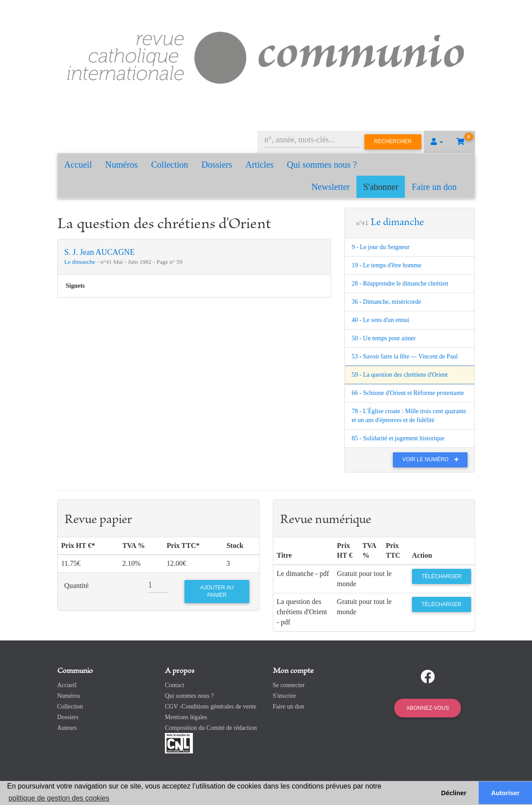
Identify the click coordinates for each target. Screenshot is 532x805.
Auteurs (67, 728)
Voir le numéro (433, 459)
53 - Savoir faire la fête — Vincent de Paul (405, 356)
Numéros (122, 165)
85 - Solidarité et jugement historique (398, 438)
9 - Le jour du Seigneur (380, 247)
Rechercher (393, 141)
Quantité (77, 586)
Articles (259, 165)
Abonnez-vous (428, 708)
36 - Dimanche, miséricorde (386, 302)
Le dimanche (81, 262)
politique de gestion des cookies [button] (59, 798)
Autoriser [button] (505, 793)
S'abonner (381, 187)
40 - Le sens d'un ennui (380, 320)
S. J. (72, 252)
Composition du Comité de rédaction (211, 728)
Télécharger (441, 576)
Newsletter (331, 187)
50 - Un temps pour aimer (384, 338)
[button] (437, 142)
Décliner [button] (454, 793)
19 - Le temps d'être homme (386, 265)
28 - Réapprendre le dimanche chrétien (400, 284)
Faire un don (434, 187)
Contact (175, 685)
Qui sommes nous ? (322, 165)
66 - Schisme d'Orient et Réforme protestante (408, 393)
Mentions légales (186, 717)
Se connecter (289, 685)
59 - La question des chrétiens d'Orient (400, 375)
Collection (170, 165)
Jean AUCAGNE (108, 252)
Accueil (78, 165)
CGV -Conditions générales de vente (211, 706)
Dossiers (217, 165)
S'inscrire (284, 696)
